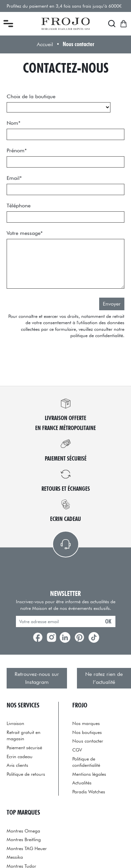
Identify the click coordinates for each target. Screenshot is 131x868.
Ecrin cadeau (20, 756)
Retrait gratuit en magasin (24, 735)
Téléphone (19, 206)
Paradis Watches (89, 792)
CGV (77, 750)
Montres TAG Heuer (27, 848)
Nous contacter (88, 741)
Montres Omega (23, 831)
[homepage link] (66, 24)
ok (108, 621)
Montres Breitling (24, 839)
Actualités (82, 783)
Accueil (45, 44)
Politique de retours (26, 774)
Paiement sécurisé (24, 747)
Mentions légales (89, 774)
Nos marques (86, 723)
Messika (15, 857)
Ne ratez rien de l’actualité (104, 678)
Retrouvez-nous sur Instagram (37, 678)
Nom (14, 123)
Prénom (17, 150)
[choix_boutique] (59, 107)
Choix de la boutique (31, 96)
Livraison (15, 723)
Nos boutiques (87, 732)
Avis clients (17, 765)
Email (14, 178)
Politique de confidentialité (86, 762)
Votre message (25, 233)
